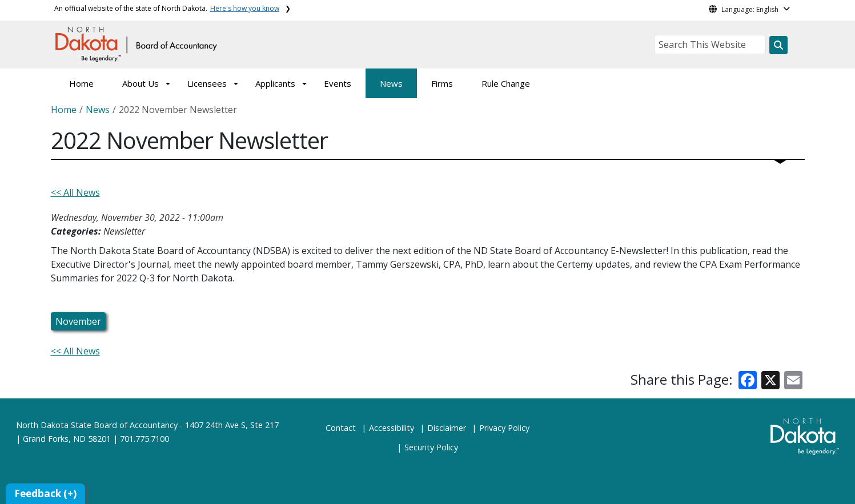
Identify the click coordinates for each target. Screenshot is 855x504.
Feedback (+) (45, 493)
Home (81, 83)
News (391, 83)
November (78, 321)
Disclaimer (447, 428)
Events (338, 83)
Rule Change (506, 83)
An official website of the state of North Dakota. (167, 8)
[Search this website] (778, 45)
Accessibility (392, 428)
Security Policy (431, 447)
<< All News (75, 192)
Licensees (207, 83)
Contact (341, 428)
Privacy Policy (504, 428)
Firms (442, 83)
